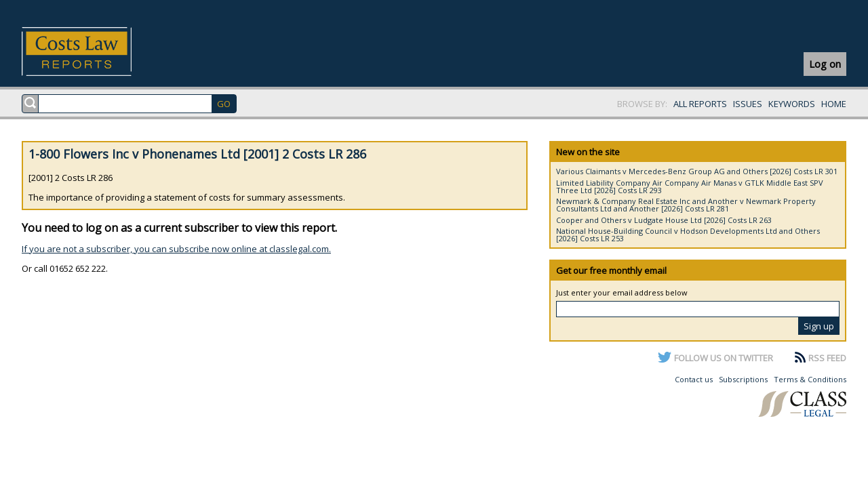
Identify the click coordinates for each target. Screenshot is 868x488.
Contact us (694, 379)
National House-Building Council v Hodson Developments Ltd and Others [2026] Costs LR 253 (688, 235)
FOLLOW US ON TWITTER (724, 358)
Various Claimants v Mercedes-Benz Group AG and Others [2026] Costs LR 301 (697, 171)
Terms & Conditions (810, 379)
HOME (834, 104)
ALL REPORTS (700, 104)
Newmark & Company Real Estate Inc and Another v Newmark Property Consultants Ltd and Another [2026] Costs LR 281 (686, 205)
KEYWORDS (792, 104)
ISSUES (748, 104)
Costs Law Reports (93, 52)
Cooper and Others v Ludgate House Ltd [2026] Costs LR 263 (664, 220)
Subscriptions (743, 379)
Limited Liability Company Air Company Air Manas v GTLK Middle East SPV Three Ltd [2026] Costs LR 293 (690, 186)
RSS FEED (827, 358)
